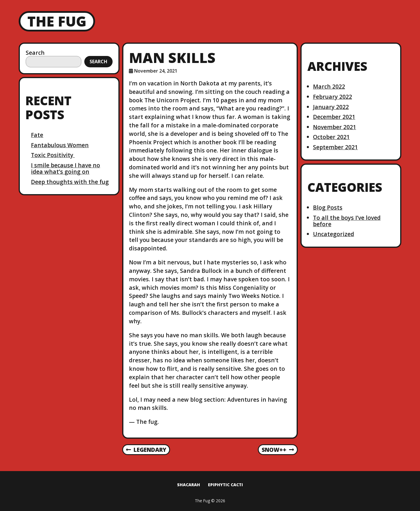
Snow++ (278, 450)
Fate (37, 135)
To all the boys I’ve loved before (347, 221)
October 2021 (331, 137)
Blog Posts (328, 207)
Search (35, 53)
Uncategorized (334, 234)
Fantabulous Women (60, 145)
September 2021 (335, 147)
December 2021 (334, 117)
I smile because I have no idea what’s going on (65, 168)
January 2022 (331, 107)
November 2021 (335, 127)
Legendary (146, 450)
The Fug (57, 21)
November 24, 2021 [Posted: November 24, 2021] (156, 71)
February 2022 (332, 97)
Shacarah (189, 485)
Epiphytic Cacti (225, 485)
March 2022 (329, 86)
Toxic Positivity (53, 155)
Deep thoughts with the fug (70, 182)
